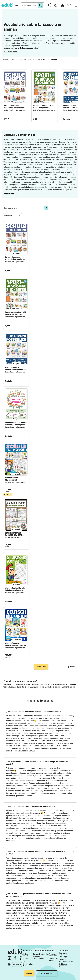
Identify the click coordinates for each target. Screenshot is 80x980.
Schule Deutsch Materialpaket (12, 479)
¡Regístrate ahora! (11, 52)
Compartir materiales (41, 954)
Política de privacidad (63, 965)
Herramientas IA (28, 965)
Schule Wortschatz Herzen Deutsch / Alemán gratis (16, 424)
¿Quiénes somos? (26, 955)
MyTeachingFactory (12, 537)
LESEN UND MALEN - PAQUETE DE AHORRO (14, 534)
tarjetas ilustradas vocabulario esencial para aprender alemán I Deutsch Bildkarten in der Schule (15, 107)
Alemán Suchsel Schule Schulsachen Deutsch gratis (15, 589)
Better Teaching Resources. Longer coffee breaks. (22, 110)
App (24, 961)
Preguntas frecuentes (53, 955)
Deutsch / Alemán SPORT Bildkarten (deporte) (44, 107)
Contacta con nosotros (54, 959)
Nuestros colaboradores (38, 958)
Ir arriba (72, 667)
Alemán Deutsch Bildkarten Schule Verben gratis (16, 368)
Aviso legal (63, 957)
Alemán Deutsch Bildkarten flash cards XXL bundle (16, 644)
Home (6, 60)
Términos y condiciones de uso (66, 960)
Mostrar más (10, 194)
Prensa (25, 959)
